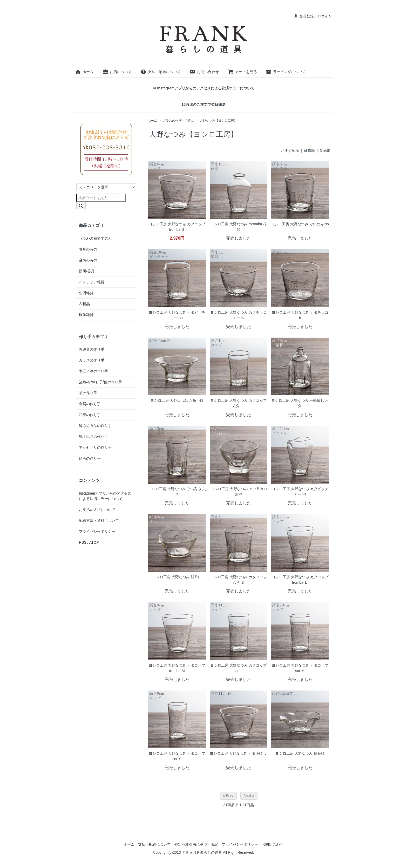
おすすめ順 (290, 150)
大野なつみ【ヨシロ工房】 (218, 121)
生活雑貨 (86, 293)
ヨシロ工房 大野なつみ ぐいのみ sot (300, 227)
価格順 (309, 150)
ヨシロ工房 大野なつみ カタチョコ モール (239, 315)
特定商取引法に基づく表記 (196, 844)
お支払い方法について (97, 510)
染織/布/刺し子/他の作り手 (100, 382)
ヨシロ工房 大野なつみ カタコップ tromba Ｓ (177, 227)
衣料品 (84, 304)
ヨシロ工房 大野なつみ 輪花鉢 (300, 753)
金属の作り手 (90, 404)
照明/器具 (87, 271)
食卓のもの (88, 249)
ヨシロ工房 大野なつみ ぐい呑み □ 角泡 (239, 492)
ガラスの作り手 (92, 360)
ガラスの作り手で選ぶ (178, 121)
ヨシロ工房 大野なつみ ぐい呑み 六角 (177, 492)
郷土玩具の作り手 (93, 437)
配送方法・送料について (99, 521)
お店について (117, 72)
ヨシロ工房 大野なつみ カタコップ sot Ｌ (239, 668)
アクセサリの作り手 (95, 448)
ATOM (94, 542)
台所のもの (88, 260)
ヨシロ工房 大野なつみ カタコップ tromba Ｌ (300, 580)
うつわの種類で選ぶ (95, 238)
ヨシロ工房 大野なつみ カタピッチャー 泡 (300, 492)
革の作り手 (88, 393)
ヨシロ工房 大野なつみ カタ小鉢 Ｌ (239, 753)
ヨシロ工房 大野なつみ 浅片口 (177, 577)
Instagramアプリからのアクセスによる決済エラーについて (105, 496)
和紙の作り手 (90, 415)
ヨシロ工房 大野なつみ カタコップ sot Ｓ (177, 756)
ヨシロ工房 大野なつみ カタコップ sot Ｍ (300, 668)
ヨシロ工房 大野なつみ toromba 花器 (238, 227)
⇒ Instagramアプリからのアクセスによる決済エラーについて (204, 88)
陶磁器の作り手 (92, 349)
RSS (83, 542)
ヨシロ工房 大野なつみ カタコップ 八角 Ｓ (239, 580)
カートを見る (242, 72)
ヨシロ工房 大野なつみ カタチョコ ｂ (300, 315)
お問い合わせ (204, 72)
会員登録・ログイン (313, 16)
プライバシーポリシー (97, 531)
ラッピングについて (286, 72)
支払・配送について (161, 72)
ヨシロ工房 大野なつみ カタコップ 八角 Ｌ (239, 403)
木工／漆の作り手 (93, 371)
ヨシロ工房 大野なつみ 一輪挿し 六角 (300, 403)
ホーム (84, 72)
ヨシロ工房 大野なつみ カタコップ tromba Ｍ (177, 668)
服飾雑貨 (86, 315)
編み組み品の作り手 (95, 426)
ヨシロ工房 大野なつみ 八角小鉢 (177, 400)
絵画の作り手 (90, 458)
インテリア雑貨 (92, 282)
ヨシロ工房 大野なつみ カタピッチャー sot (177, 315)
